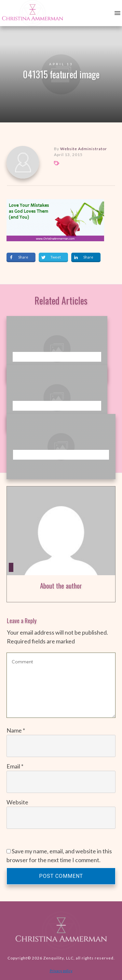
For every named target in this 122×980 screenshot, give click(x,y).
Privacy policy (61, 971)
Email (15, 766)
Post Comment (61, 876)
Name (16, 730)
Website (17, 802)
